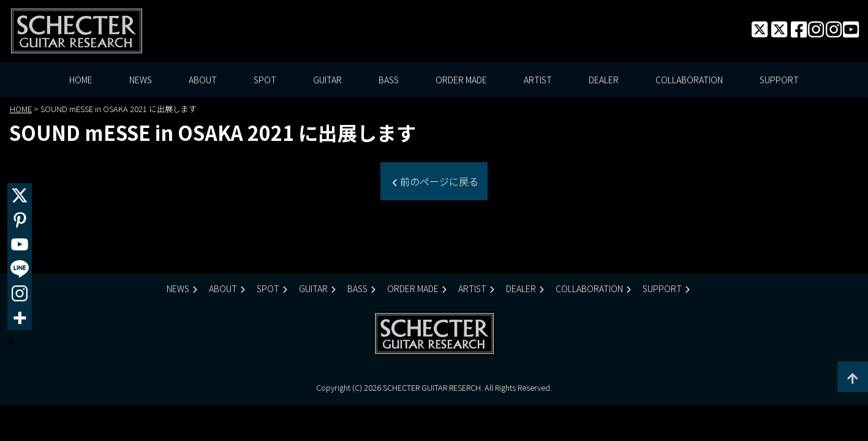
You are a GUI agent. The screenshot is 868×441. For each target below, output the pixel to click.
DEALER (604, 80)
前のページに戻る (438, 181)
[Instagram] (20, 293)
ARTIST (538, 80)
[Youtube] (20, 244)
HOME (81, 80)
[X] (20, 195)
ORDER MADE (461, 80)
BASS (389, 80)
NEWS (141, 80)
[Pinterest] (20, 220)
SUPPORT (779, 80)
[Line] (20, 269)
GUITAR (327, 80)
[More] (20, 318)
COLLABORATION (689, 80)
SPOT (265, 80)
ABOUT (203, 80)
